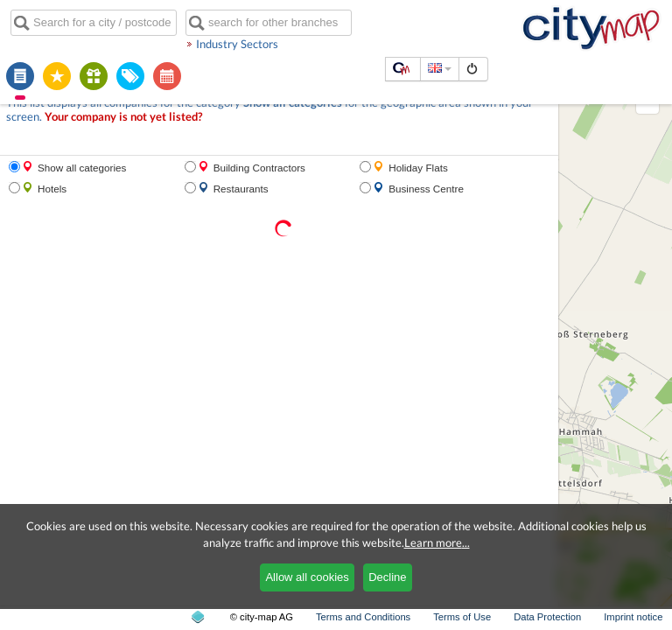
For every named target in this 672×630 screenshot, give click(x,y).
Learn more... (437, 542)
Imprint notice (633, 617)
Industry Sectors (237, 44)
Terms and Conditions (363, 617)
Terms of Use (462, 617)
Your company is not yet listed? (123, 117)
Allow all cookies (307, 577)
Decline (387, 577)
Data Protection (547, 617)
